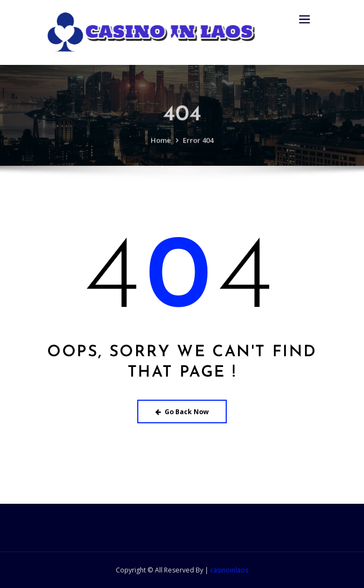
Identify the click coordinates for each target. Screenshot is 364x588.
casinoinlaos (229, 570)
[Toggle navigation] (304, 20)
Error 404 (198, 145)
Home (161, 145)
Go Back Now (182, 412)
